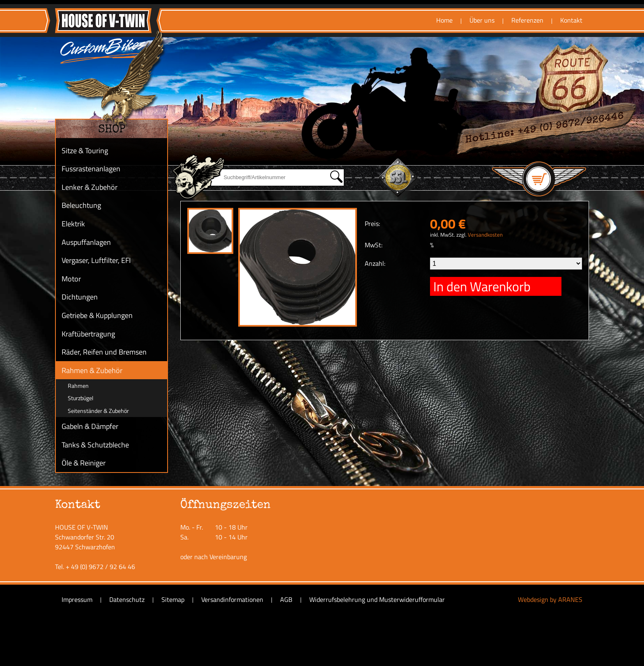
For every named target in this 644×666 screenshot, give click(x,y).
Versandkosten (485, 235)
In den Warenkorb (482, 286)
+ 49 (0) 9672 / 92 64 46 (100, 567)
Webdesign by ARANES (550, 599)
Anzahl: (375, 263)
